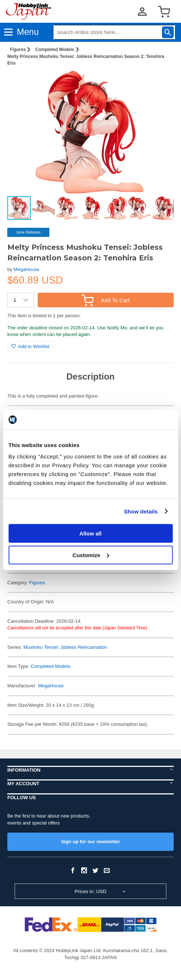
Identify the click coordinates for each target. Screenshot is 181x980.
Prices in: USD (90, 891)
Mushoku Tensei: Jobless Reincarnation (65, 647)
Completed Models (55, 50)
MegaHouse (26, 269)
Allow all (90, 533)
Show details (141, 511)
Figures (18, 50)
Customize (91, 555)
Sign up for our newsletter (90, 842)
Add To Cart (106, 300)
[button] (161, 84)
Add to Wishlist (30, 346)
